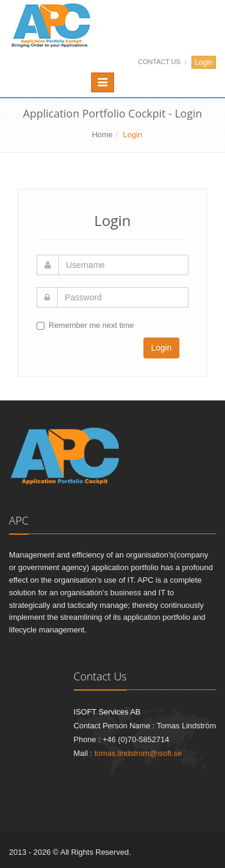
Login (204, 62)
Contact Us (160, 62)
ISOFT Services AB (107, 712)
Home (102, 135)
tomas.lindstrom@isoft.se (138, 753)
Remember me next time (91, 325)
